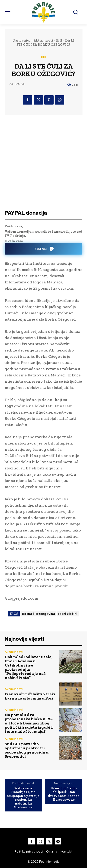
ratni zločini (68, 614)
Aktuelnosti (43, 40)
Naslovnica (21, 40)
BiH (59, 40)
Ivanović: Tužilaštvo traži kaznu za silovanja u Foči (30, 696)
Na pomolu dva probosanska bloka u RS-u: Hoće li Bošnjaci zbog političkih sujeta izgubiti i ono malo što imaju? (29, 723)
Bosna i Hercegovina (39, 614)
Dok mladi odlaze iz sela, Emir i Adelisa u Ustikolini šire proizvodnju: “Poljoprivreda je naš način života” (29, 667)
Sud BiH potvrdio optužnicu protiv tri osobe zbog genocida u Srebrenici (27, 750)
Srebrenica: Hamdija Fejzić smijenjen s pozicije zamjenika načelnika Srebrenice (23, 798)
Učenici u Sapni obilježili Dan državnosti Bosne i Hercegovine (64, 794)
